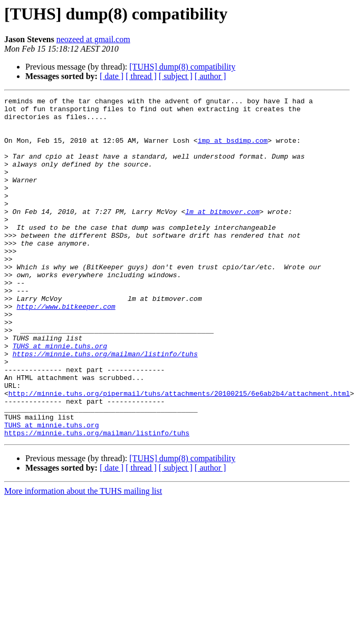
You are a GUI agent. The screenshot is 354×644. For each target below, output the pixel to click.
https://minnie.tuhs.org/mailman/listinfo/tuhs (105, 406)
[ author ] (211, 76)
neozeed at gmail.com (93, 39)
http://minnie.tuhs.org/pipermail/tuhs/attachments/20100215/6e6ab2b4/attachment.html (179, 453)
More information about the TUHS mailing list (83, 559)
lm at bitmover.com (222, 235)
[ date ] (112, 76)
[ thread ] (141, 76)
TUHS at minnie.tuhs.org (60, 396)
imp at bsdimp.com (233, 150)
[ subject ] (176, 76)
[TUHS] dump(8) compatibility (182, 67)
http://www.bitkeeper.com (66, 349)
